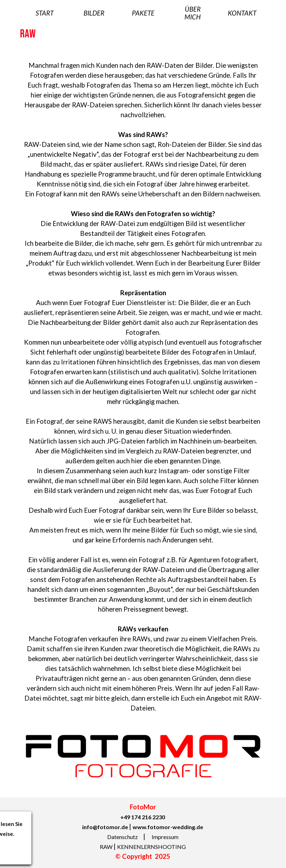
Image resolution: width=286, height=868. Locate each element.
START (45, 13)
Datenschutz (123, 837)
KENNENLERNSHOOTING (151, 847)
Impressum (165, 837)
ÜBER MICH (193, 13)
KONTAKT (242, 13)
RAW (107, 847)
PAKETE (143, 13)
